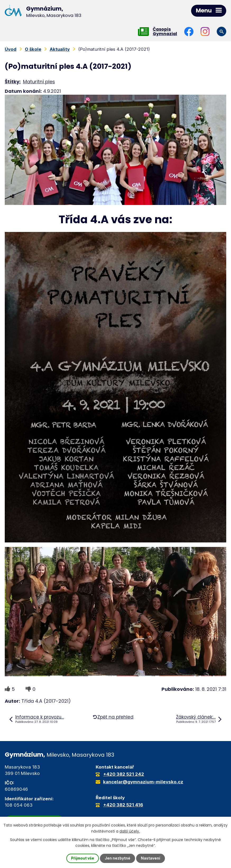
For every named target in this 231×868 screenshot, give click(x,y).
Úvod (11, 49)
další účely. (130, 831)
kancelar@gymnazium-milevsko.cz (143, 782)
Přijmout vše (82, 858)
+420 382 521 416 (123, 805)
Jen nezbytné (118, 858)
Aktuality (60, 49)
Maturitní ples (39, 82)
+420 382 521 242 (124, 774)
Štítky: (13, 82)
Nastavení (151, 858)
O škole (33, 49)
